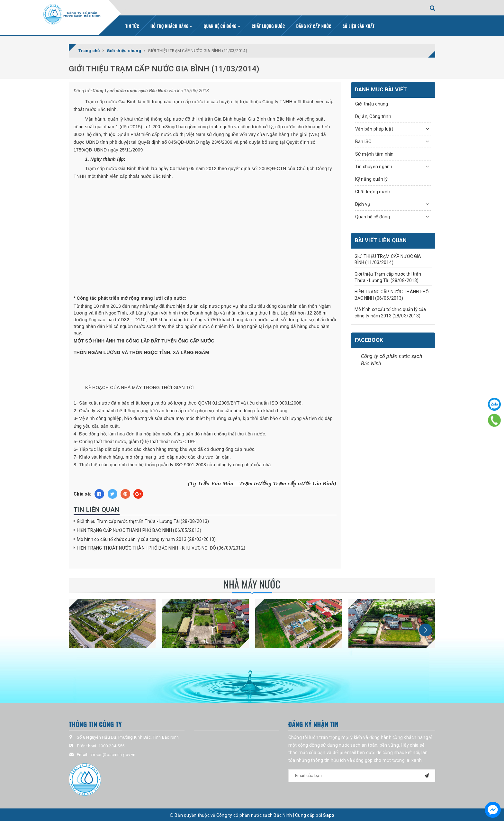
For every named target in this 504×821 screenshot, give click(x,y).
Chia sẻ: (82, 493)
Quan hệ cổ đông (222, 25)
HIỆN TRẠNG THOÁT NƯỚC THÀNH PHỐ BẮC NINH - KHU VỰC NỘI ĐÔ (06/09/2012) (161, 547)
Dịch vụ (363, 203)
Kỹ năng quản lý (372, 178)
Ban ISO (364, 140)
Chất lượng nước (268, 25)
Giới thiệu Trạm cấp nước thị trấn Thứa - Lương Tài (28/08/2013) (143, 520)
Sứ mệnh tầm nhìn (374, 152)
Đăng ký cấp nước (314, 25)
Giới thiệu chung (372, 102)
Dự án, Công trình (373, 115)
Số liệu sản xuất (359, 25)
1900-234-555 (111, 745)
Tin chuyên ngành (374, 165)
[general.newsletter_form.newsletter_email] (362, 774)
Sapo (329, 814)
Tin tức (132, 25)
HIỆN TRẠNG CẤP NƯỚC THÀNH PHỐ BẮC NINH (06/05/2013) (139, 529)
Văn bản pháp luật (374, 127)
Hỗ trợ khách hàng (171, 25)
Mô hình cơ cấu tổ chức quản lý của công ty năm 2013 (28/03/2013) (146, 538)
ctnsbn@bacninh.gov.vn (112, 753)
